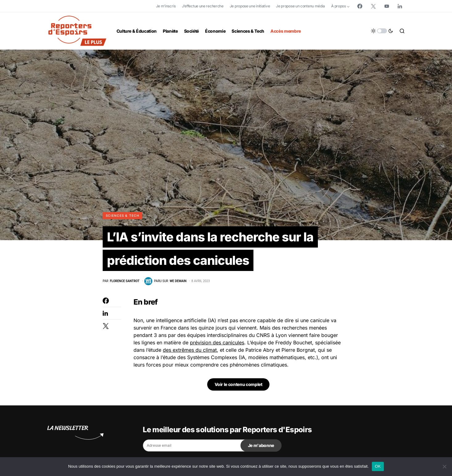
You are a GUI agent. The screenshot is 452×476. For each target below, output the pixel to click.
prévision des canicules (217, 343)
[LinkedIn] (400, 6)
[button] (382, 31)
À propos (339, 6)
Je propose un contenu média (300, 6)
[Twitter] (373, 6)
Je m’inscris (166, 6)
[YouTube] (387, 6)
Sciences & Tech (122, 215)
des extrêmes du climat (190, 350)
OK (378, 466)
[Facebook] (360, 6)
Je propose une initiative (250, 6)
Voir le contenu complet (238, 384)
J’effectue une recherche (203, 6)
